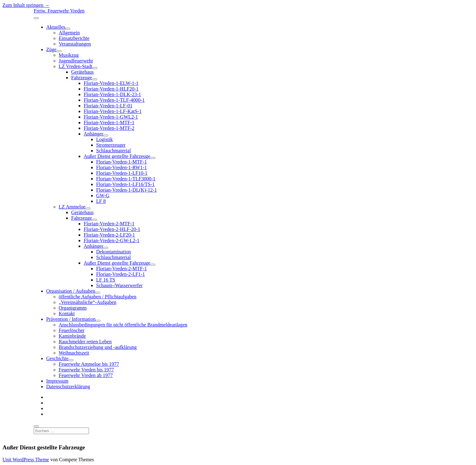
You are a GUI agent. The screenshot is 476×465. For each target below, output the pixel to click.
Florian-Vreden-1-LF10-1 (122, 173)
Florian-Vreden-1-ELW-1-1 (111, 83)
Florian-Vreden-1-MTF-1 (109, 122)
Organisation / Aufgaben (71, 291)
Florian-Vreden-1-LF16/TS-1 (125, 184)
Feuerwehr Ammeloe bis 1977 (89, 364)
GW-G (103, 196)
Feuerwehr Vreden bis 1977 (86, 370)
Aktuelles (56, 27)
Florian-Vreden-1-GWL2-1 (111, 117)
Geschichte (57, 358)
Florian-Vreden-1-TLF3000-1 (126, 179)
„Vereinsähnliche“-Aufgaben (88, 302)
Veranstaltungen (75, 44)
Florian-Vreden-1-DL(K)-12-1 (127, 190)
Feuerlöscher (72, 330)
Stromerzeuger (111, 145)
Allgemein (69, 33)
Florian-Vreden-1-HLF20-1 (111, 89)
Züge (51, 49)
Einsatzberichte (74, 38)
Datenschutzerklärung (68, 387)
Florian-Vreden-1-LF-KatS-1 (113, 111)
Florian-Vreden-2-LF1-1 (120, 274)
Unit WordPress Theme (26, 460)
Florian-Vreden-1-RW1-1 (122, 167)
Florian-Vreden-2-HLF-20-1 (112, 229)
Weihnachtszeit (74, 353)
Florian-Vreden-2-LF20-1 (109, 235)
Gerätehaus (82, 72)
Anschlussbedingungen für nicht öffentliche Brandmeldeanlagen (123, 325)
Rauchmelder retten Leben (85, 342)
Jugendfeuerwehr (76, 61)
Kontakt (67, 313)
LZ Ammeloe (72, 207)
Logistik (104, 139)
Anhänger (93, 134)
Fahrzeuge (82, 78)
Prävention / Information (71, 319)
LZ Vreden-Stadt (76, 66)
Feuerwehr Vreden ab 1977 (86, 375)
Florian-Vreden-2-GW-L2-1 (112, 240)
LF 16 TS (106, 280)
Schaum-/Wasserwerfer (119, 285)
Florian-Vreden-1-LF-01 (108, 106)
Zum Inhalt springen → (26, 5)
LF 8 (101, 201)
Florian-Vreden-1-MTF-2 (109, 128)
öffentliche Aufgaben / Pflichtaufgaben (98, 297)
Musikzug (69, 55)
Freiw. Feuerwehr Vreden (59, 11)
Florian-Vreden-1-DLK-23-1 (112, 94)
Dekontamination (113, 252)
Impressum (57, 381)
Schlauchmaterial (113, 151)
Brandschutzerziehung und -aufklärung (98, 347)
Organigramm (73, 308)
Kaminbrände (72, 336)
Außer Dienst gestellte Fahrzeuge (117, 156)
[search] (36, 426)
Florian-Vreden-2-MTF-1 (109, 224)
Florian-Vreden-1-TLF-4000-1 (114, 100)
